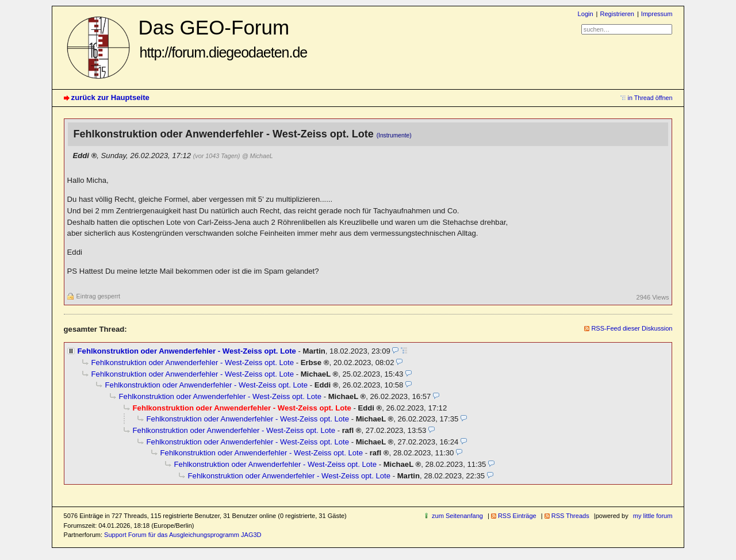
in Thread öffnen (650, 98)
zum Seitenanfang (457, 516)
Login (586, 14)
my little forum (653, 516)
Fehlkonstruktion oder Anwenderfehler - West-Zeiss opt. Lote (187, 351)
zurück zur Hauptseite (110, 97)
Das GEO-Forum (223, 38)
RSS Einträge (517, 516)
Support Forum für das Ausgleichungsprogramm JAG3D (183, 535)
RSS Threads (570, 516)
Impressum (657, 14)
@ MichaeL (258, 156)
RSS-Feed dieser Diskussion (632, 328)
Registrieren (617, 14)
